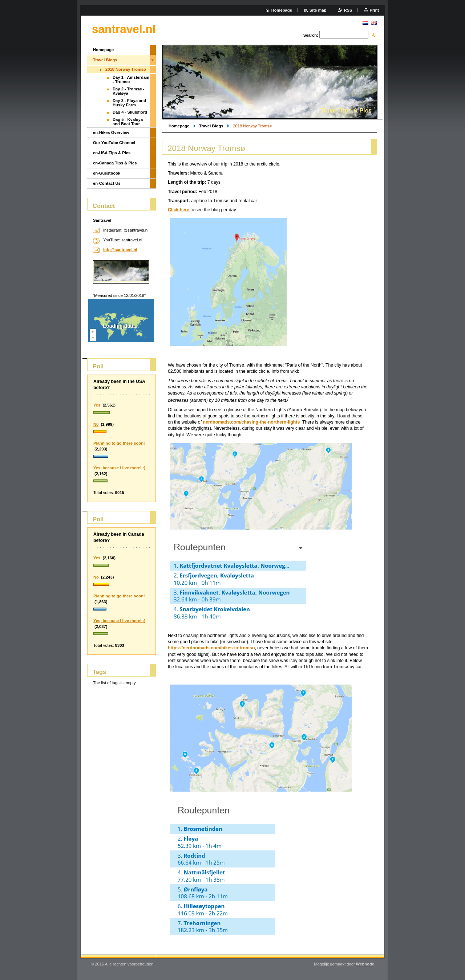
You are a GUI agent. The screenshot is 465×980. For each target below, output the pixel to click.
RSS (348, 10)
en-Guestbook (107, 173)
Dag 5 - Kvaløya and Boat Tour (128, 122)
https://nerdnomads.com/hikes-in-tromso (211, 648)
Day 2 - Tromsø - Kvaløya (128, 91)
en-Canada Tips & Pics (115, 163)
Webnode (365, 964)
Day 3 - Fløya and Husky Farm (129, 103)
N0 (96, 424)
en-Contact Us (107, 183)
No (96, 577)
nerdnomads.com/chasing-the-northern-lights (252, 422)
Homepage (179, 126)
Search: (311, 35)
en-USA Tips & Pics (112, 153)
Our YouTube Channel (114, 143)
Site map (318, 10)
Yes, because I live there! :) (119, 468)
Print (374, 10)
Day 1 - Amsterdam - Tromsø (131, 79)
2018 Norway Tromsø (126, 69)
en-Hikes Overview (111, 132)
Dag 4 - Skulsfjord (130, 112)
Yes (97, 405)
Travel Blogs (211, 126)
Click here (179, 210)
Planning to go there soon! (119, 443)
